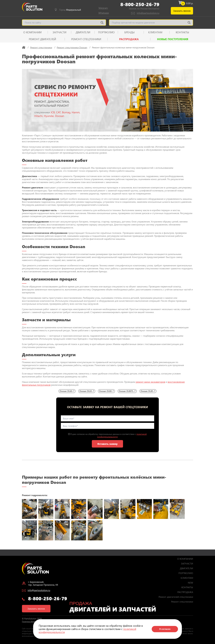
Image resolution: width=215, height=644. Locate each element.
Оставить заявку (107, 444)
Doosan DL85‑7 (148, 391)
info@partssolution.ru (148, 13)
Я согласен (165, 629)
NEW (190, 583)
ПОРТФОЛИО (106, 32)
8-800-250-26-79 (140, 4)
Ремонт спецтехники (86, 39)
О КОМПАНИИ (32, 32)
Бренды (129, 32)
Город (70, 10)
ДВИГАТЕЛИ (83, 32)
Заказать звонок (182, 11)
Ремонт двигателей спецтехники (176, 597)
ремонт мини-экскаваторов (150, 382)
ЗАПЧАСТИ (59, 32)
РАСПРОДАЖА (129, 39)
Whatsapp (104, 13)
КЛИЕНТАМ (155, 32)
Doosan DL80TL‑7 (127, 391)
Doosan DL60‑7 (67, 391)
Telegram (103, 8)
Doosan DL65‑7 (87, 391)
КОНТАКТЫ (182, 32)
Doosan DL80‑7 (106, 391)
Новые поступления (173, 39)
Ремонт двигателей (42, 39)
